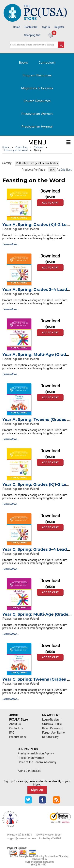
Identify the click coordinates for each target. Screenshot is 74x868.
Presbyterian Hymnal (37, 126)
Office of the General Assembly (37, 762)
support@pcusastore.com (22, 838)
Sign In (46, 27)
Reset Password (52, 728)
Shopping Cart (32, 35)
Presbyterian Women (37, 114)
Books (23, 62)
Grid (63, 170)
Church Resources (37, 101)
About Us (15, 724)
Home (16, 27)
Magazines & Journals (37, 88)
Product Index (18, 737)
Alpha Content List (29, 771)
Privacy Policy (39, 859)
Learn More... (11, 244)
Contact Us (31, 27)
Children (38, 147)
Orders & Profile (52, 724)
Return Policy (50, 737)
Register (59, 27)
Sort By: (7, 163)
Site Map (63, 856)
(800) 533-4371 (24, 835)
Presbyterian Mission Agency (36, 753)
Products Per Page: (34, 170)
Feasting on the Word (16, 150)
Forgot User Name (53, 733)
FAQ (12, 733)
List (69, 170)
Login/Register (51, 720)
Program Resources (37, 75)
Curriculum (47, 62)
